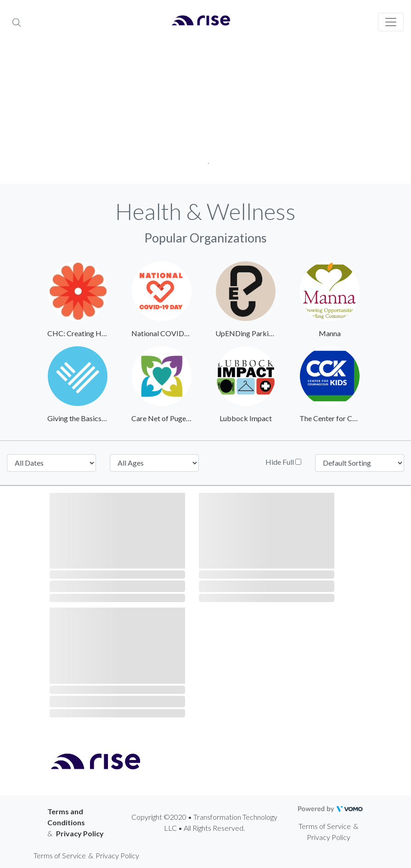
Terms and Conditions (66, 817)
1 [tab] (205, 161)
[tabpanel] (205, 115)
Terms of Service (325, 826)
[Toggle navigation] (391, 22)
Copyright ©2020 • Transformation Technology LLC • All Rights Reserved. (204, 822)
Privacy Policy (80, 833)
